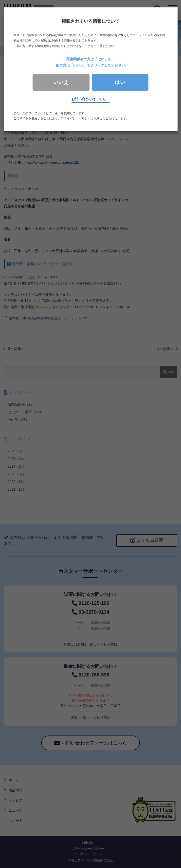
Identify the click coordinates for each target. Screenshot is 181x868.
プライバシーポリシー (76, 118)
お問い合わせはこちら (89, 99)
